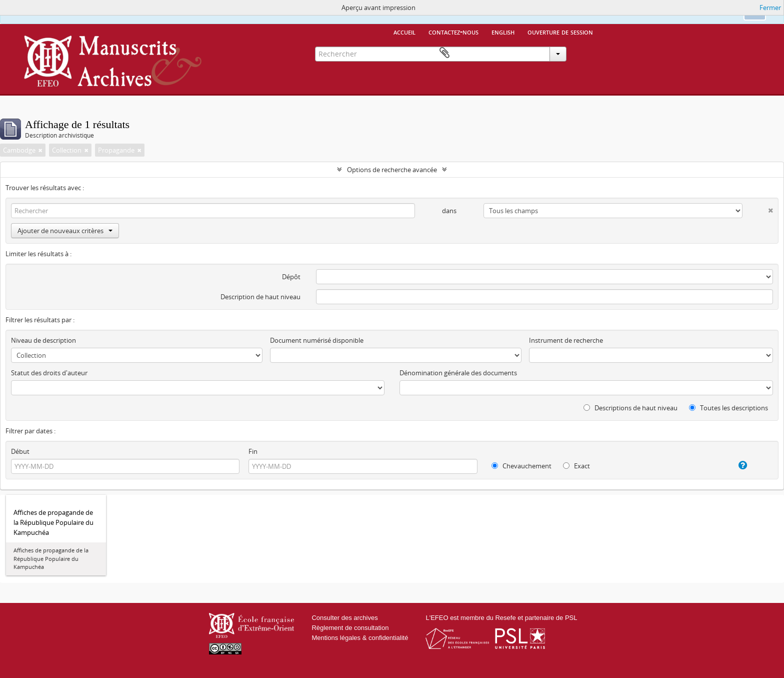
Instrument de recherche (566, 340)
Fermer (770, 8)
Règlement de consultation (350, 628)
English (503, 32)
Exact (576, 466)
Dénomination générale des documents (458, 373)
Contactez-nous (453, 32)
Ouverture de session (560, 32)
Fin (253, 451)
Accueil (404, 32)
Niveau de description (43, 340)
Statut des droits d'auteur (49, 373)
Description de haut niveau (260, 297)
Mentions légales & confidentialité (360, 638)
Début (20, 451)
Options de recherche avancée (392, 170)
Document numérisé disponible (317, 340)
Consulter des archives (344, 618)
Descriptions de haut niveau (630, 408)
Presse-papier (585, 53)
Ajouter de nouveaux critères (65, 231)
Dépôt (291, 277)
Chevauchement (521, 466)
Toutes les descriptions (728, 408)
